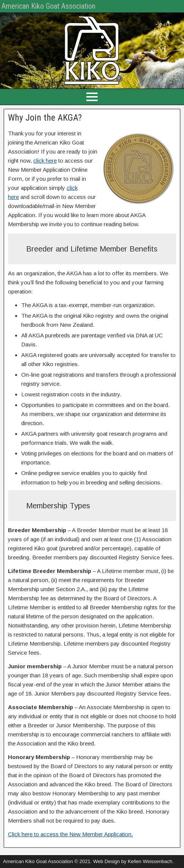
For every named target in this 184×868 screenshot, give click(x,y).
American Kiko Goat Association (48, 6)
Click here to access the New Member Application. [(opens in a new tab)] (70, 834)
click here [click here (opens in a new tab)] (45, 161)
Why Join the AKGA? (45, 118)
